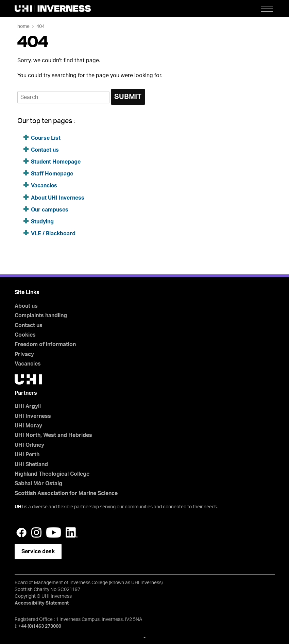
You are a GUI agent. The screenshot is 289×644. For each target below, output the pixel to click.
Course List (46, 138)
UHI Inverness (33, 416)
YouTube (54, 532)
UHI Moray (28, 426)
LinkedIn (72, 532)
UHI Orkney (29, 445)
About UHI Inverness (58, 198)
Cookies (25, 335)
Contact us (45, 150)
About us (26, 306)
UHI (19, 507)
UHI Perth (27, 455)
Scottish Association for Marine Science (66, 493)
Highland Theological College (52, 474)
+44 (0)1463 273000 (40, 626)
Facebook (21, 532)
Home (23, 26)
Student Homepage (56, 162)
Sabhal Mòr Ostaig (38, 484)
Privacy (24, 354)
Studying (42, 222)
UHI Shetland (31, 464)
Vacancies (44, 186)
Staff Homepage (52, 174)
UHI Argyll (28, 406)
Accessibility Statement (42, 603)
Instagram (36, 532)
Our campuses (50, 210)
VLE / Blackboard (53, 234)
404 (40, 26)
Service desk (38, 552)
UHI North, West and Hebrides (53, 435)
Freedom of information (45, 344)
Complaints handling (41, 316)
